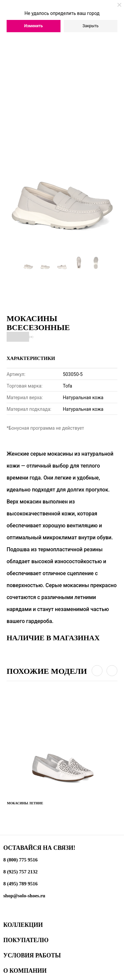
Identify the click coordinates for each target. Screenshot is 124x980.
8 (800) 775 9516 (21, 860)
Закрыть (91, 26)
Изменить (34, 26)
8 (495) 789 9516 (21, 884)
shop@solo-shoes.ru (24, 896)
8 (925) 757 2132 (21, 872)
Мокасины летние (25, 803)
